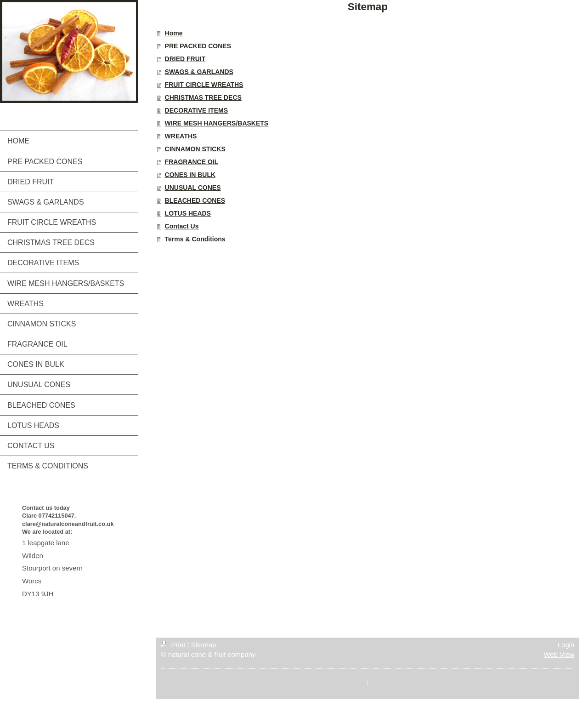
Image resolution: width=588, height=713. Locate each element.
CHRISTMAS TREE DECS (203, 97)
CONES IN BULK (190, 175)
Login (566, 645)
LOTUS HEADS (188, 213)
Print (174, 645)
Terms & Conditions (195, 239)
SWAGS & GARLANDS (199, 72)
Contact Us (182, 226)
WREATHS (181, 136)
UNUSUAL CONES (193, 188)
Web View (559, 654)
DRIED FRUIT (185, 59)
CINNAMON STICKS (195, 149)
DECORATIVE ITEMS (196, 110)
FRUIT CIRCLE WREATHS (204, 85)
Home (174, 33)
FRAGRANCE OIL (192, 162)
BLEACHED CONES (195, 200)
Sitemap (204, 645)
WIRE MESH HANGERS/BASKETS (217, 123)
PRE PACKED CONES (198, 46)
